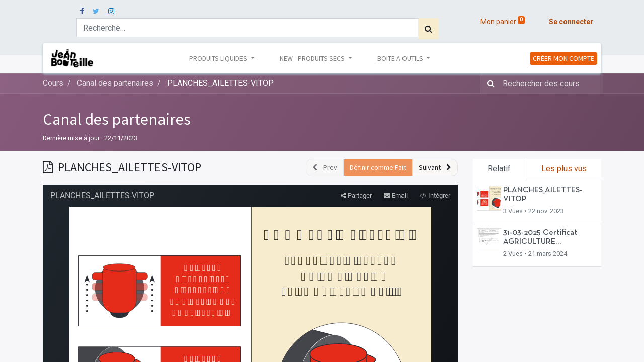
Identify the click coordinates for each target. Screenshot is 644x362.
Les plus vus (564, 169)
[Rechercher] (428, 29)
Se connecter (571, 22)
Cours (53, 83)
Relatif (499, 169)
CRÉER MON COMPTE (563, 58)
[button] (435, 168)
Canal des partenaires (117, 119)
